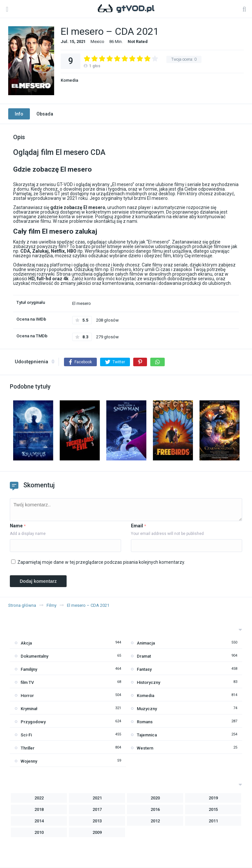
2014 (39, 821)
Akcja (26, 643)
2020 (155, 798)
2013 (97, 821)
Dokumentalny (34, 656)
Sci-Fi (26, 735)
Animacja (146, 643)
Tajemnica (147, 735)
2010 (39, 832)
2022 (39, 798)
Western (145, 748)
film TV (27, 682)
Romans (145, 722)
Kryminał (29, 709)
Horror (27, 696)
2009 (97, 832)
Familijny (29, 669)
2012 (155, 821)
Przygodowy (33, 722)
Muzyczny (147, 709)
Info (19, 114)
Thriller (28, 748)
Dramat (144, 656)
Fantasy (144, 669)
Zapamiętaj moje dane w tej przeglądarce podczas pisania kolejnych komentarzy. (101, 562)
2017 (97, 809)
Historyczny (148, 682)
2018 (39, 809)
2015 (213, 809)
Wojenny (29, 761)
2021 (97, 798)
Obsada (45, 114)
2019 (213, 798)
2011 (213, 821)
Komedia (69, 80)
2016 (155, 809)
